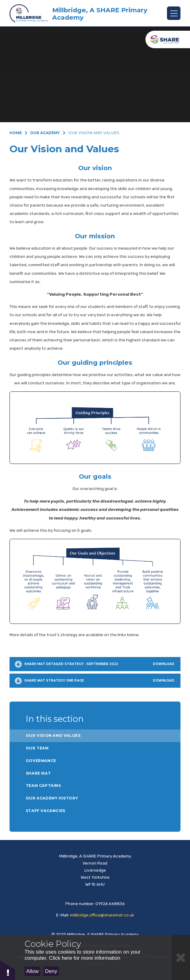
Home (16, 133)
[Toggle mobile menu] (174, 13)
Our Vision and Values (94, 133)
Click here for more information (84, 958)
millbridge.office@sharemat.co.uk (102, 915)
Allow (32, 971)
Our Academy (45, 133)
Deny (51, 971)
